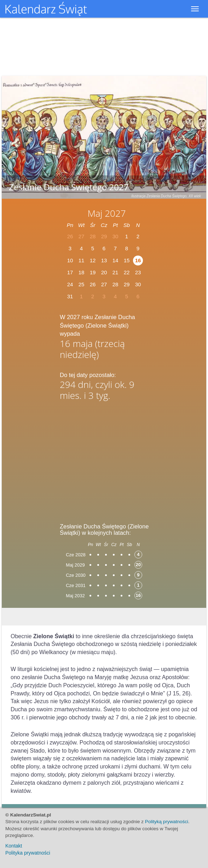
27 (104, 284)
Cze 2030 (76, 575)
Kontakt (14, 846)
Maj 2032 (75, 596)
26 (93, 284)
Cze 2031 (76, 585)
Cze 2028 (76, 555)
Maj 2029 (75, 565)
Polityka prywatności (28, 853)
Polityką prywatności (167, 822)
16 (138, 260)
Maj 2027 (106, 213)
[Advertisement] (104, 460)
